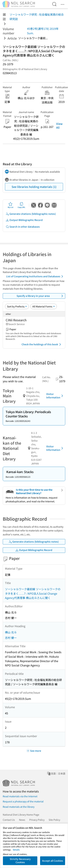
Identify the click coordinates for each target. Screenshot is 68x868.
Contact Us (9, 820)
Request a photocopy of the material (23, 801)
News (22, 820)
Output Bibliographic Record (24, 220)
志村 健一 (11, 638)
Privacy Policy (37, 820)
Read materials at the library (19, 807)
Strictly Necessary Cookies (20, 861)
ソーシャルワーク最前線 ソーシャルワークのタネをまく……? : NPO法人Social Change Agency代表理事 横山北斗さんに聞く (33, 593)
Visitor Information (55, 396)
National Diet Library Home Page (21, 815)
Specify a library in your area (40, 296)
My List (11, 205)
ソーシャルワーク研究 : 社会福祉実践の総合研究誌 (37, 17)
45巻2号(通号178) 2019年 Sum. (43, 31)
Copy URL (21, 205)
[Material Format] (44, 306)
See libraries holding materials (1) (34, 187)
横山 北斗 (11, 632)
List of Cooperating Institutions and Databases (35, 276)
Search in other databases (23, 227)
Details (16, 850)
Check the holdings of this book (42, 344)
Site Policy (54, 820)
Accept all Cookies (53, 861)
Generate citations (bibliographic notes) (31, 214)
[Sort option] (17, 306)
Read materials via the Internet (20, 796)
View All (59, 126)
